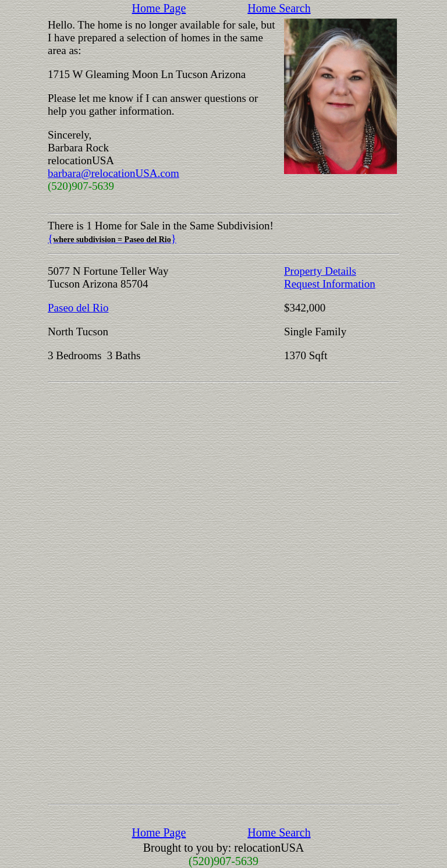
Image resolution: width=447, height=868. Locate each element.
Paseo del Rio (78, 308)
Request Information (330, 284)
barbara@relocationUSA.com (113, 173)
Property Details (320, 271)
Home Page (159, 8)
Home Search (279, 8)
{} (112, 238)
